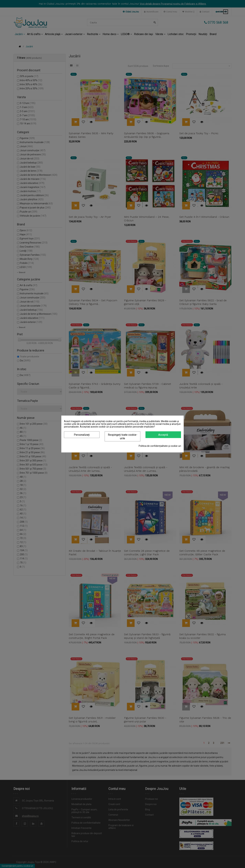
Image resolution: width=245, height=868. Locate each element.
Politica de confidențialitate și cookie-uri (160, 446)
